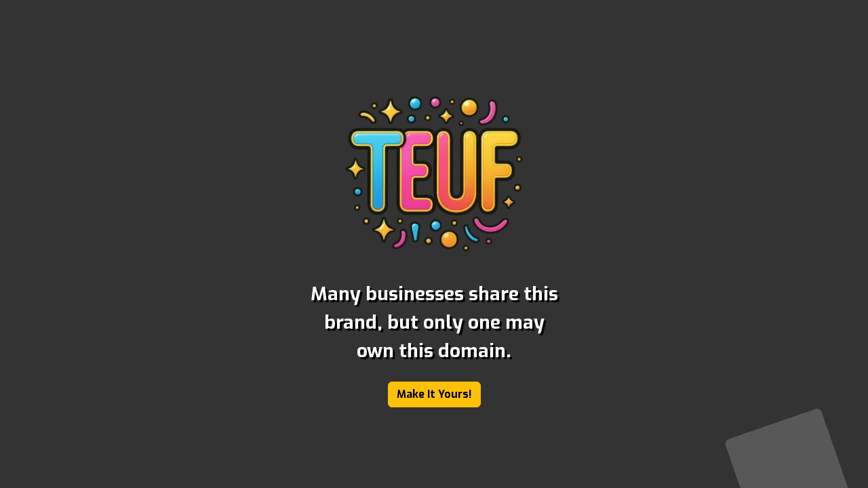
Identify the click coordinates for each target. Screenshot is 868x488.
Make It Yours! (434, 394)
